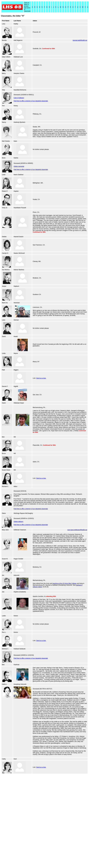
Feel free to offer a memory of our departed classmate (31, 101)
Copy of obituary (19, 98)
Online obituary (18, 522)
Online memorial (19, 166)
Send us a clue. (41, 378)
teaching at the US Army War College (64, 583)
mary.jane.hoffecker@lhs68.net (77, 530)
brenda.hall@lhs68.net (80, 40)
